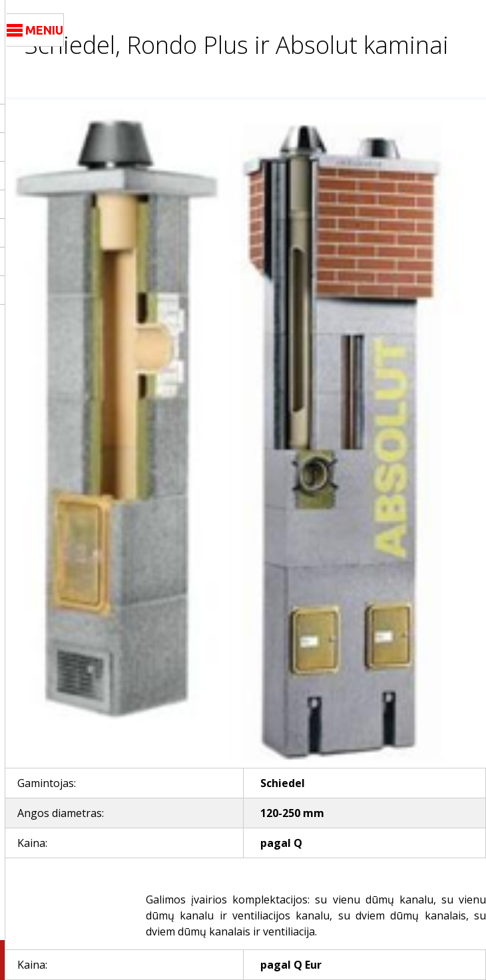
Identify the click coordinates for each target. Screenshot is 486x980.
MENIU (35, 31)
